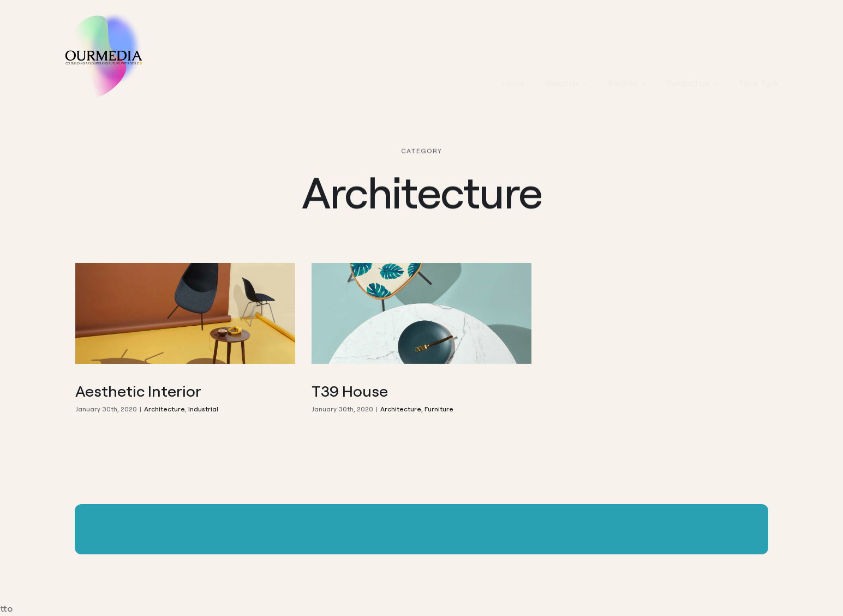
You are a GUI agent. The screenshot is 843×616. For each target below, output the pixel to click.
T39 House (350, 391)
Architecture (165, 409)
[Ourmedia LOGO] (102, 16)
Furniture (439, 409)
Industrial (203, 409)
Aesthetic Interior (138, 391)
